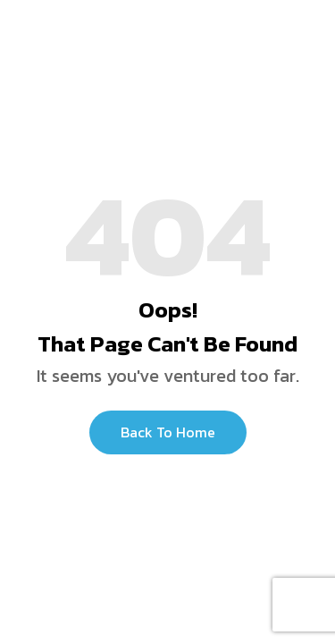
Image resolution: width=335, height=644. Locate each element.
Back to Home (168, 432)
